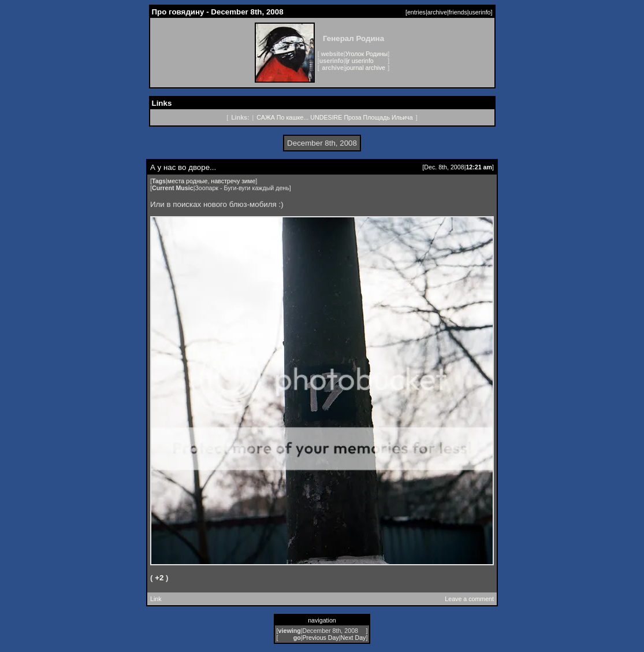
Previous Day (320, 638)
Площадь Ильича (388, 117)
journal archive (365, 68)
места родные (188, 181)
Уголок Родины (367, 54)
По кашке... (293, 117)
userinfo (480, 12)
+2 (159, 578)
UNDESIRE (326, 117)
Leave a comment (469, 599)
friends (458, 12)
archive (437, 12)
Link (156, 599)
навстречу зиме (233, 181)
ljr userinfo (360, 61)
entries (416, 12)
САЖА (266, 117)
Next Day (353, 638)
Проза (352, 117)
